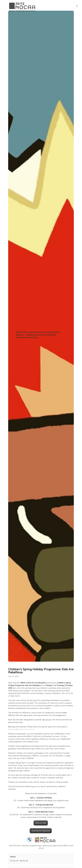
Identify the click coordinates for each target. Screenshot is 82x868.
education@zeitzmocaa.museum (21, 729)
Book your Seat (41, 823)
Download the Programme (41, 831)
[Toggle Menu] (77, 6)
